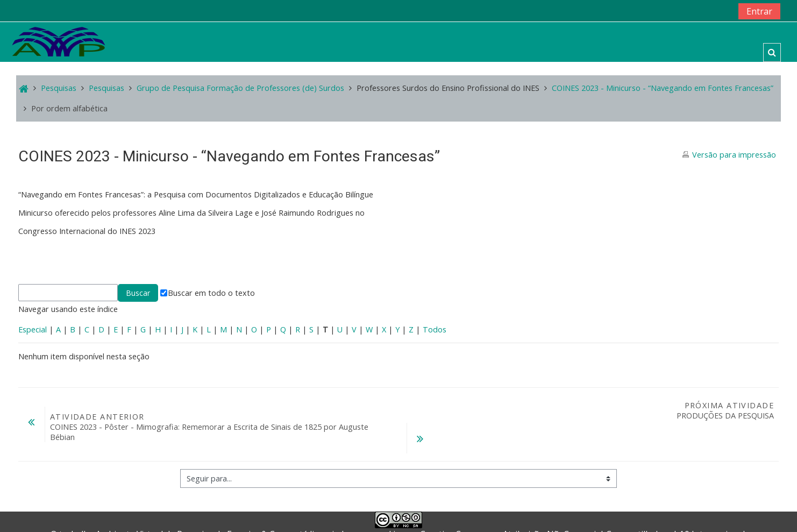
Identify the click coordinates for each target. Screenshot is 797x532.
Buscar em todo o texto (208, 293)
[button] (772, 52)
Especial (33, 329)
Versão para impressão (734, 155)
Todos (435, 329)
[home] (59, 41)
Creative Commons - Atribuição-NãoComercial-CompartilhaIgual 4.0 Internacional (582, 512)
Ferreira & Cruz (258, 512)
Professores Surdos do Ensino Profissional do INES (448, 88)
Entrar (759, 11)
